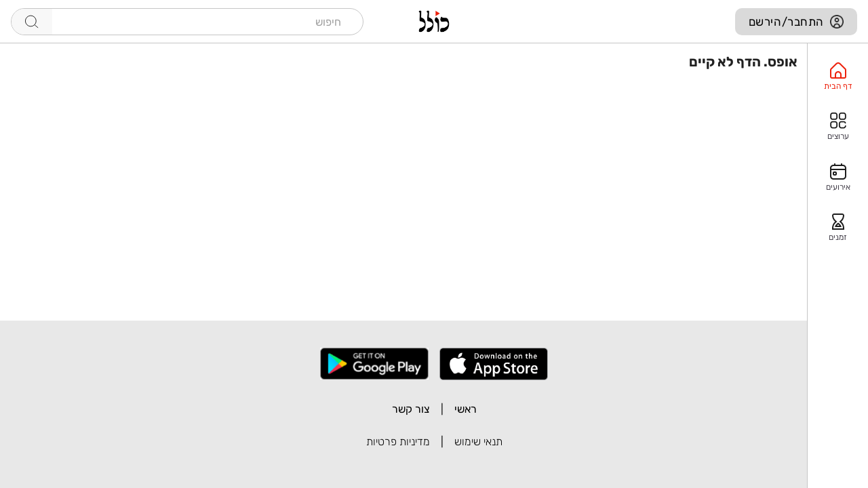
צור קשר (411, 409)
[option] (838, 77)
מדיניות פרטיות (398, 442)
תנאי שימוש (478, 442)
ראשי (466, 409)
